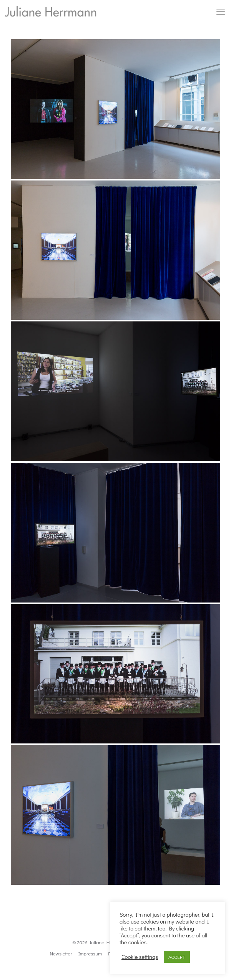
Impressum (90, 953)
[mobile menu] (221, 12)
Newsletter (61, 953)
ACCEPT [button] (177, 957)
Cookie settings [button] (140, 957)
